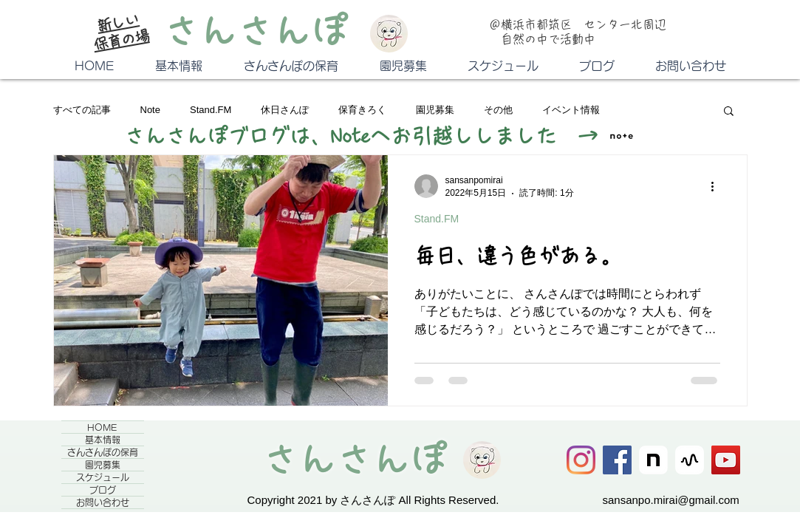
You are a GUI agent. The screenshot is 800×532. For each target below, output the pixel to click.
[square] (622, 136)
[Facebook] (617, 460)
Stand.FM (211, 110)
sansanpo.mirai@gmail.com (671, 500)
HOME (102, 427)
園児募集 (435, 110)
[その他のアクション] (718, 186)
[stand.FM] (690, 460)
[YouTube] (726, 460)
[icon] (653, 460)
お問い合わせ (103, 502)
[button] (729, 112)
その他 (498, 110)
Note (150, 110)
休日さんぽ (285, 110)
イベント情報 (571, 110)
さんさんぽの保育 (103, 452)
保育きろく (362, 110)
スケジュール (103, 477)
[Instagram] (581, 460)
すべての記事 (82, 110)
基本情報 (103, 440)
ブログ (103, 490)
